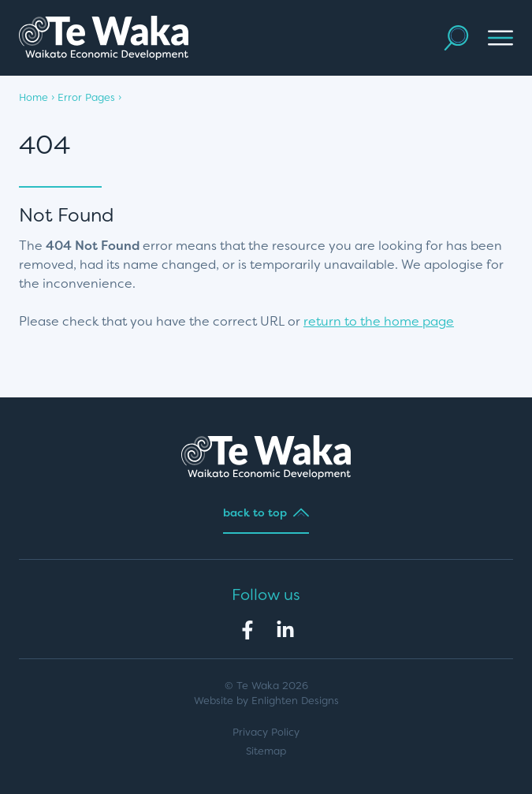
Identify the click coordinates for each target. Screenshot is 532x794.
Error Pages (86, 97)
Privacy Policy (266, 732)
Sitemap (266, 751)
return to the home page (379, 321)
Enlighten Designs (295, 701)
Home (33, 97)
